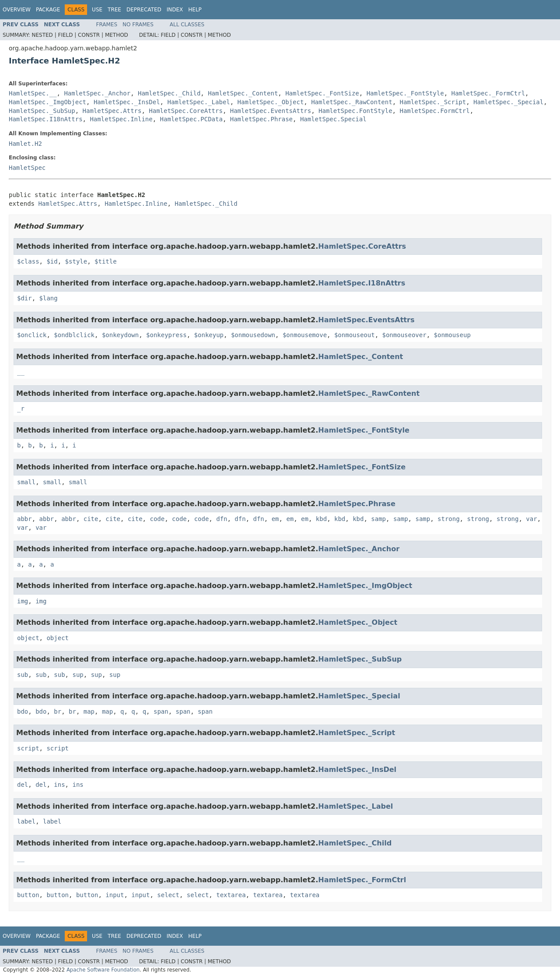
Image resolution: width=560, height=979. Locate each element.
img (23, 601)
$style (76, 261)
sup (78, 675)
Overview (17, 10)
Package (48, 10)
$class (28, 261)
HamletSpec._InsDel (127, 102)
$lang (49, 298)
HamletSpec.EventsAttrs (271, 111)
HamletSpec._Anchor (97, 93)
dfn (222, 519)
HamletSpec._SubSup (42, 111)
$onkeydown (120, 335)
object (28, 638)
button (28, 895)
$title (106, 261)
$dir (24, 298)
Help (195, 10)
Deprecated (144, 10)
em (275, 519)
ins (59, 785)
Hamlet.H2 (25, 144)
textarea (231, 895)
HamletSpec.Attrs (112, 111)
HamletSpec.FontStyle (355, 111)
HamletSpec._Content (243, 93)
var (531, 519)
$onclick (32, 335)
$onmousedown (253, 335)
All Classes (187, 25)
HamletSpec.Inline (121, 119)
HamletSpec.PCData (191, 119)
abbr (24, 519)
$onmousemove (305, 335)
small (26, 482)
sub (23, 675)
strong (449, 519)
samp (378, 519)
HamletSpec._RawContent (352, 102)
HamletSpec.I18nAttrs (46, 119)
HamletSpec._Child (169, 93)
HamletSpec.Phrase (261, 119)
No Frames (138, 25)
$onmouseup (452, 335)
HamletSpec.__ (33, 93)
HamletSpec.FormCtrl (434, 111)
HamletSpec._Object (271, 102)
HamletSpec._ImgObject (47, 102)
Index (175, 10)
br (58, 711)
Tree (114, 10)
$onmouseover (404, 335)
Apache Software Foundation (103, 970)
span (161, 711)
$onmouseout (355, 335)
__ (21, 372)
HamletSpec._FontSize (322, 93)
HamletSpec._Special (508, 102)
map (89, 711)
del (23, 785)
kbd (321, 519)
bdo (23, 711)
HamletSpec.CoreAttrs (186, 111)
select (168, 895)
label (26, 821)
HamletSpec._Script (433, 102)
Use (97, 10)
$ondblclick (74, 335)
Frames (107, 25)
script (28, 748)
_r (21, 409)
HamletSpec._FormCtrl (488, 93)
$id (52, 261)
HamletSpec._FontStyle (405, 93)
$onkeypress (166, 335)
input (115, 895)
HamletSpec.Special (333, 119)
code (157, 519)
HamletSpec (27, 168)
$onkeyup (209, 335)
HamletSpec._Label (198, 102)
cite (91, 519)
